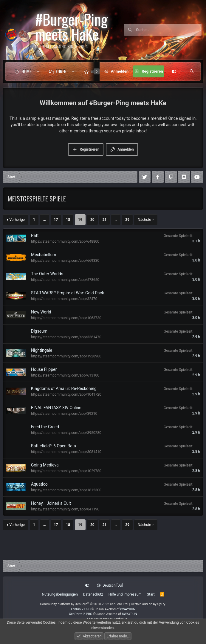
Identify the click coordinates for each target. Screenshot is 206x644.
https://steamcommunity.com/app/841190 (65, 509)
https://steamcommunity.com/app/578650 (65, 280)
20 (92, 220)
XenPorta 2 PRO (80, 614)
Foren (61, 71)
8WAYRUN (128, 609)
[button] (38, 71)
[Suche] (169, 30)
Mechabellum (44, 255)
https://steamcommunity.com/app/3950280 (66, 433)
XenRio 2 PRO (81, 609)
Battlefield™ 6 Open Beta (54, 446)
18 (68, 220)
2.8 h (196, 452)
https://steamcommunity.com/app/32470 (64, 299)
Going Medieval (45, 465)
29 (127, 220)
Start (151, 594)
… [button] (45, 220)
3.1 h (196, 241)
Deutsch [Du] (110, 585)
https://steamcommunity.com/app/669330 (65, 261)
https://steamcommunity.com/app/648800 (65, 241)
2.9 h (196, 337)
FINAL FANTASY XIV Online (56, 408)
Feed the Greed (45, 427)
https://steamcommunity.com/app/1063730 (66, 318)
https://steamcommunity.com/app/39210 (64, 414)
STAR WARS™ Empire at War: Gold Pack (68, 293)
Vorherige (17, 220)
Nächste (144, 220)
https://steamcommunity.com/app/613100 (65, 375)
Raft (35, 235)
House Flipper (44, 369)
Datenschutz (93, 594)
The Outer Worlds (47, 274)
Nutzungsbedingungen (60, 594)
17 (56, 220)
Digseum (39, 331)
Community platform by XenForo (84, 604)
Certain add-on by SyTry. (148, 604)
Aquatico (39, 484)
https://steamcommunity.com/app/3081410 (66, 452)
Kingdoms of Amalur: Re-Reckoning (64, 388)
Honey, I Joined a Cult (51, 503)
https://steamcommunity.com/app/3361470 (66, 337)
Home (26, 71)
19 (80, 220)
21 (105, 220)
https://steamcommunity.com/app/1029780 (66, 471)
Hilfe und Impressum (125, 594)
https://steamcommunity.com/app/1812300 (66, 490)
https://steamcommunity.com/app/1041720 (66, 394)
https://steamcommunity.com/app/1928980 (66, 356)
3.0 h (196, 260)
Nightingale (42, 350)
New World (41, 312)
